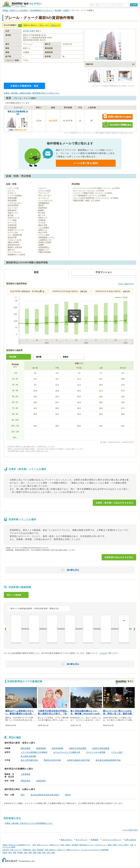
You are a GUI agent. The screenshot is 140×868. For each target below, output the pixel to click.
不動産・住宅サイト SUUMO (15, 10)
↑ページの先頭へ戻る (130, 830)
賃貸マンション (43, 845)
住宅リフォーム (16, 850)
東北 (10, 853)
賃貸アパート (55, 845)
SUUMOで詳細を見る (117, 125)
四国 (39, 853)
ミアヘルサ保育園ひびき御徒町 (34, 752)
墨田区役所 (26, 781)
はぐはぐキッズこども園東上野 (67, 752)
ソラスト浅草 (117, 752)
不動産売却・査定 (29, 850)
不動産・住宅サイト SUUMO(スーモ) (16, 845)
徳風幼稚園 (41, 748)
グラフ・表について (126, 284)
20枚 (11, 130)
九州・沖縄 (51, 853)
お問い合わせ (130, 840)
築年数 (39, 357)
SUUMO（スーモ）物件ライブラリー (22, 4)
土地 (131, 845)
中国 (44, 853)
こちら (102, 653)
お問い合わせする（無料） (117, 117)
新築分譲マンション (87, 845)
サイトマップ (81, 840)
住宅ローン (61, 850)
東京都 (58, 10)
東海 (30, 853)
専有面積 (13, 357)
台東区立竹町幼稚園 (78, 748)
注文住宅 (6, 850)
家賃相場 (75, 845)
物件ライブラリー (73, 850)
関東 (15, 853)
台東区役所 (41, 781)
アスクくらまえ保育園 (96, 752)
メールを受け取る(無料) (86, 163)
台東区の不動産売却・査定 (24, 86)
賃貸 (53, 25)
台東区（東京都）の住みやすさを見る (114, 503)
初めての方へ (66, 840)
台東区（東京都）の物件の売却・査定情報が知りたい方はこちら (32, 93)
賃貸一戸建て (66, 845)
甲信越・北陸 (22, 853)
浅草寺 (68, 795)
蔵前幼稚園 (26, 748)
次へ (134, 629)
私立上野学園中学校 (29, 760)
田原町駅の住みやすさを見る (119, 557)
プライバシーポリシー (112, 840)
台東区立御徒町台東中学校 (78, 760)
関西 (35, 853)
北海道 (5, 853)
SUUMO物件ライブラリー (41, 10)
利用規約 (95, 840)
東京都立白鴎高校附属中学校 (108, 760)
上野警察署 (26, 774)
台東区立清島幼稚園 (101, 748)
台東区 (66, 10)
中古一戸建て (124, 845)
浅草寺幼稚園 (57, 748)
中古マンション (101, 845)
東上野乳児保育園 (28, 756)
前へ (6, 629)
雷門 (23, 795)
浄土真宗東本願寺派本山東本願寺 (45, 795)
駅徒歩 (66, 357)
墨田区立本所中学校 (52, 760)
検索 (135, 5)
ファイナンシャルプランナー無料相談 (95, 850)
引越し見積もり (50, 850)
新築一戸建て (113, 845)
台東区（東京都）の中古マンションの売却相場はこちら (29, 823)
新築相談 (40, 850)
